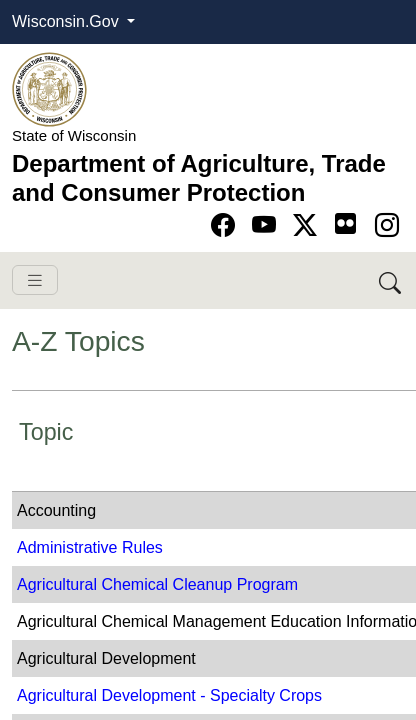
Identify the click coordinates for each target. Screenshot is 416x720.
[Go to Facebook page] (226, 225)
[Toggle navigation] (35, 280)
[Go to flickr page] (345, 223)
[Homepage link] (49, 88)
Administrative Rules (90, 547)
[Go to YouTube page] (267, 225)
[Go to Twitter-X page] (308, 225)
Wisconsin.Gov (67, 21)
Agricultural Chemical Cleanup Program (157, 584)
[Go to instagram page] (387, 225)
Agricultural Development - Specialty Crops (169, 695)
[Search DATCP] (391, 280)
